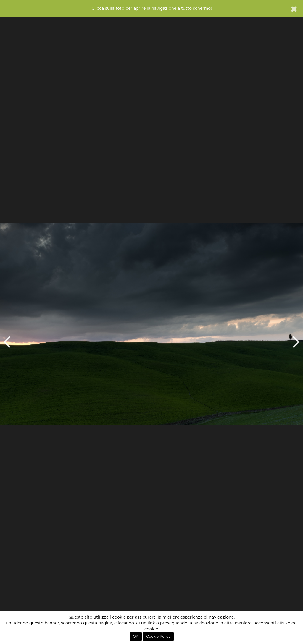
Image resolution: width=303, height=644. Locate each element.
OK (136, 637)
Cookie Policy (158, 637)
